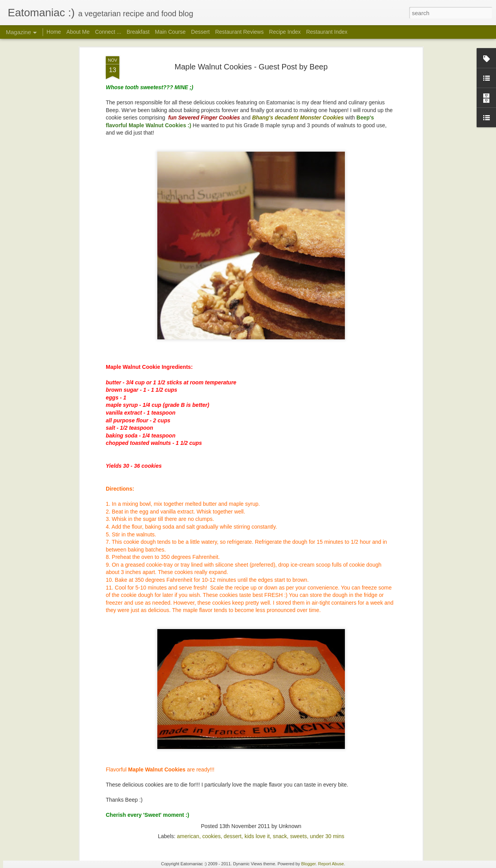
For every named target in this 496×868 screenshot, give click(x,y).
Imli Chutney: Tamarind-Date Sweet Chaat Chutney (240, 771)
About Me (78, 32)
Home (54, 32)
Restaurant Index (327, 32)
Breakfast (138, 32)
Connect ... (108, 32)
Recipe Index (285, 32)
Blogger (308, 864)
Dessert (200, 32)
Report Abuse (331, 864)
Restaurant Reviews (239, 32)
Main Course (170, 32)
